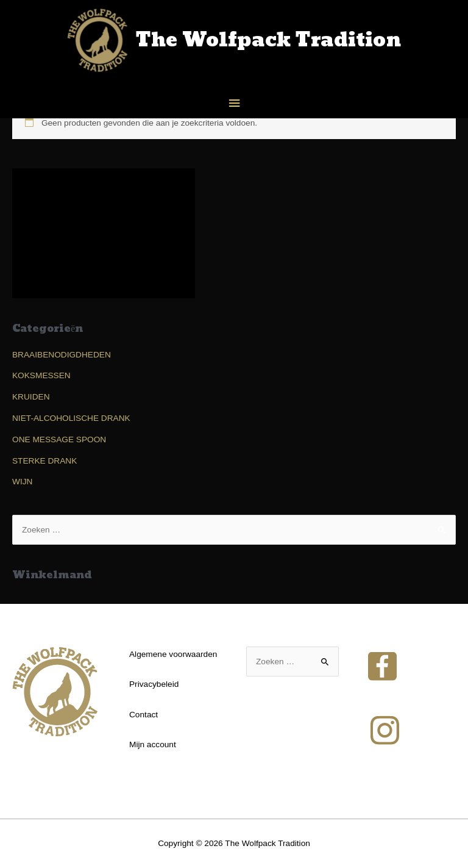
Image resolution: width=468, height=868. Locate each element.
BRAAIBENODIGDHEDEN (62, 355)
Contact (144, 715)
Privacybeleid (154, 684)
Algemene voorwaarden (173, 654)
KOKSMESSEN (41, 375)
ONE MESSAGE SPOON (59, 439)
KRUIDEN (31, 397)
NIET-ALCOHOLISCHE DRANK (71, 418)
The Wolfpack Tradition (268, 40)
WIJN (22, 482)
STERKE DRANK (44, 461)
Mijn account (153, 744)
